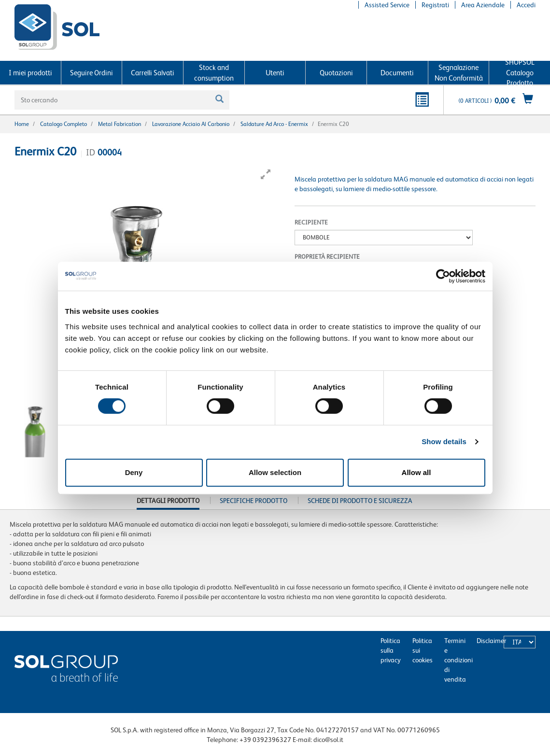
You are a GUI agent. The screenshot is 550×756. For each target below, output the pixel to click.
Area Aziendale (483, 5)
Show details (444, 441)
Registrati (435, 5)
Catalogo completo (63, 124)
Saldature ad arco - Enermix (274, 124)
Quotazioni (336, 73)
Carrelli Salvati (153, 73)
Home (22, 124)
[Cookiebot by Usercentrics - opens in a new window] (443, 276)
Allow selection (275, 472)
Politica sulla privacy (391, 650)
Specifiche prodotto (254, 501)
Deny (134, 472)
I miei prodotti (30, 73)
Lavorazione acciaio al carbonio (191, 124)
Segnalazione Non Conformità (459, 72)
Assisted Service (387, 5)
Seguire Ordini (92, 73)
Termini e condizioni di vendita (458, 660)
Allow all (416, 472)
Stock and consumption (214, 72)
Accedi (526, 5)
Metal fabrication (120, 124)
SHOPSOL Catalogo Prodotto (520, 73)
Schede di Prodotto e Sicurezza (360, 501)
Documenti (397, 73)
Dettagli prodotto (168, 503)
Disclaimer (491, 641)
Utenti (275, 73)
